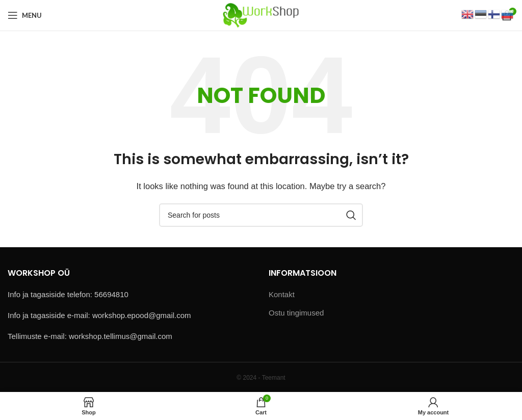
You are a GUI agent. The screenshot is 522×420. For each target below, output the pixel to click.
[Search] (261, 215)
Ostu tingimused (296, 313)
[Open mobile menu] (25, 15)
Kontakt (282, 294)
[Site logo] (261, 15)
